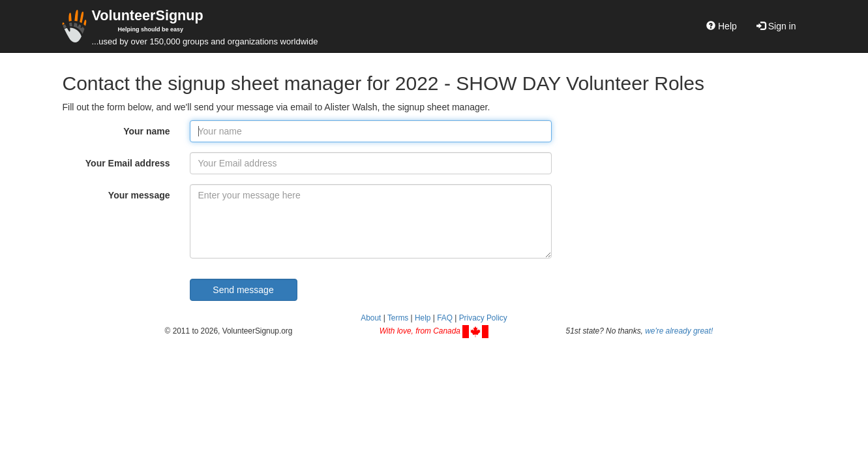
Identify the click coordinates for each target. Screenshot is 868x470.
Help (722, 26)
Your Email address (128, 163)
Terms (398, 318)
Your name (146, 131)
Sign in (776, 26)
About (371, 318)
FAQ (445, 318)
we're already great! (679, 331)
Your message (139, 195)
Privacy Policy (483, 318)
